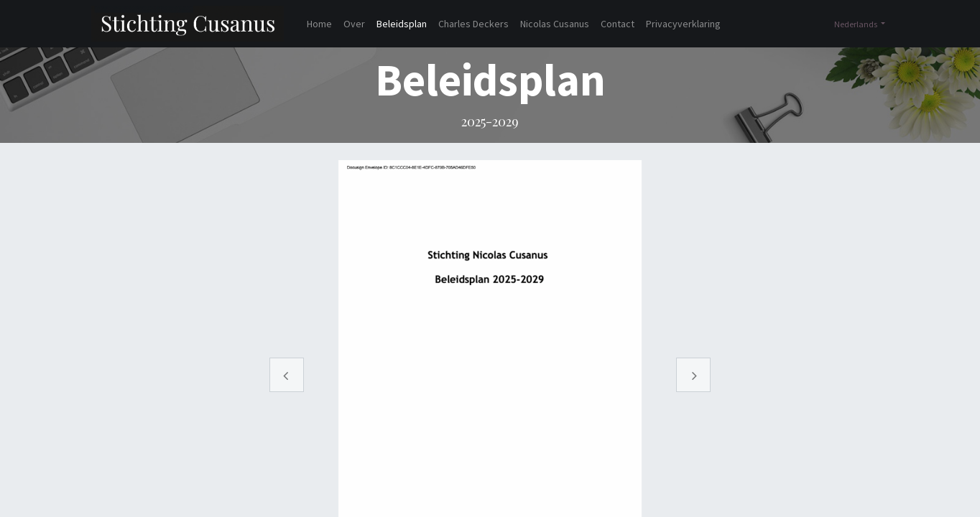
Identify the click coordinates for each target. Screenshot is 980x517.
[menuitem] (319, 24)
